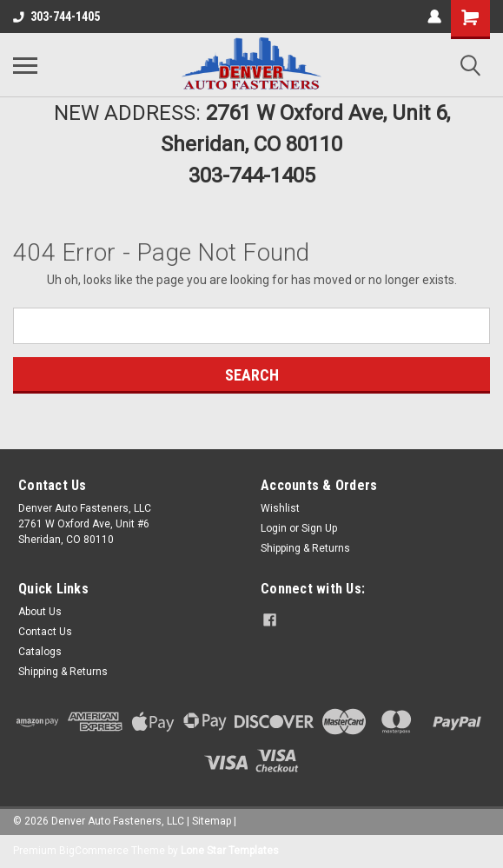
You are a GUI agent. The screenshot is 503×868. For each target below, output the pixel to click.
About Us (40, 612)
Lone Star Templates (230, 851)
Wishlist (280, 508)
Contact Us (45, 632)
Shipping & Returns (305, 548)
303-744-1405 (56, 17)
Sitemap (212, 821)
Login (274, 528)
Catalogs (40, 652)
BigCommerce (94, 851)
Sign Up (319, 528)
